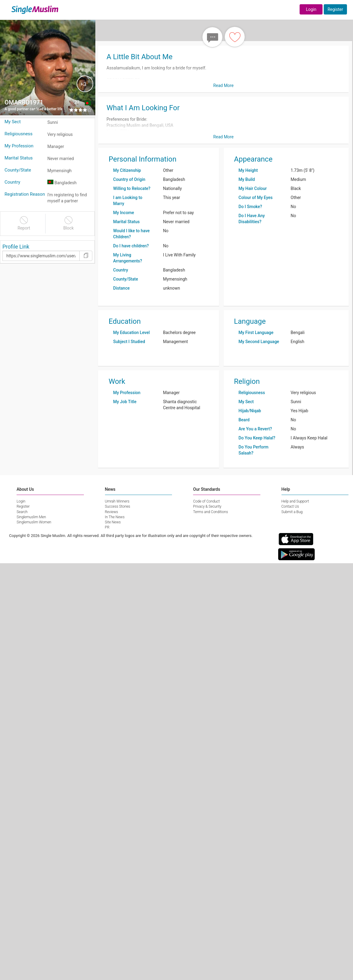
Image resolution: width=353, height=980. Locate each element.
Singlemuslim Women (34, 522)
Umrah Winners (117, 501)
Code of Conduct (206, 501)
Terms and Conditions (211, 512)
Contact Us (290, 506)
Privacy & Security (207, 506)
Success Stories (118, 506)
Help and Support (295, 501)
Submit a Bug (292, 512)
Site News (113, 522)
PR (107, 527)
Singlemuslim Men (31, 517)
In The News (115, 517)
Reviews (112, 512)
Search (22, 512)
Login (311, 9)
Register (335, 9)
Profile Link (16, 247)
